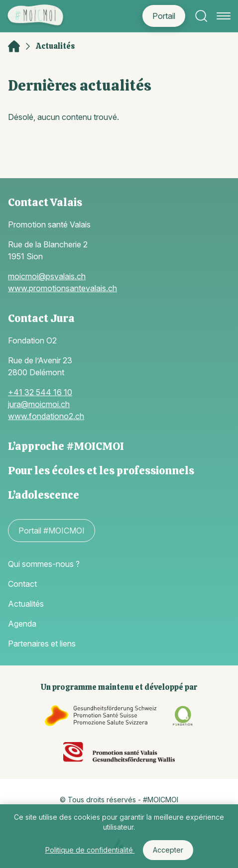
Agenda (22, 624)
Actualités (55, 46)
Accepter (168, 850)
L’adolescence (44, 495)
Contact (22, 584)
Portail (164, 16)
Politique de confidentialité (90, 850)
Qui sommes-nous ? (44, 564)
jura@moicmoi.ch (39, 404)
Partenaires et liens (42, 644)
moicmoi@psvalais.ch (47, 276)
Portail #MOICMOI (52, 531)
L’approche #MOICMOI (66, 446)
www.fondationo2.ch (46, 416)
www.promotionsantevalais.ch (62, 288)
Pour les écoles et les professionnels (101, 471)
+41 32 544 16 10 (40, 392)
